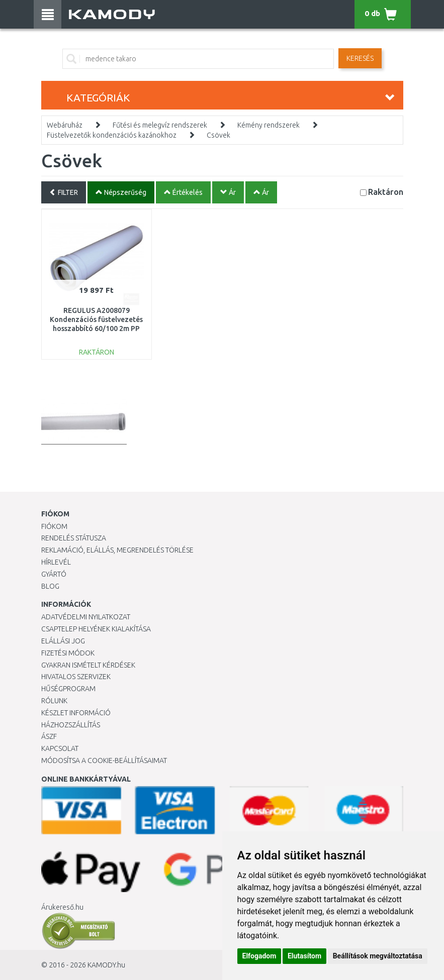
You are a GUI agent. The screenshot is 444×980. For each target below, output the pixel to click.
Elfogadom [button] (259, 956)
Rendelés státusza (74, 538)
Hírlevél (56, 562)
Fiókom (54, 526)
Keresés (360, 58)
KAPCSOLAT (60, 748)
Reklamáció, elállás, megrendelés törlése (117, 550)
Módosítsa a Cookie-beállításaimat (104, 760)
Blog (50, 586)
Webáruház (65, 125)
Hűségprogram (68, 689)
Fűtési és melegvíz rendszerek (160, 125)
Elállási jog (63, 641)
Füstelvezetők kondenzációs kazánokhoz (112, 135)
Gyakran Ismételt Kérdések (88, 665)
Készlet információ (76, 713)
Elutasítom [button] (304, 956)
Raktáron (386, 192)
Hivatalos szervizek (76, 677)
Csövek (218, 135)
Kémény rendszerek (269, 125)
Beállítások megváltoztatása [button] (378, 956)
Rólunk (54, 701)
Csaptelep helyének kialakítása (96, 629)
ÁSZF (49, 736)
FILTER (64, 192)
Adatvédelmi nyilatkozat (86, 617)
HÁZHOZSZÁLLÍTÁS (71, 725)
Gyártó (54, 574)
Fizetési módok (68, 653)
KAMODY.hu (106, 965)
